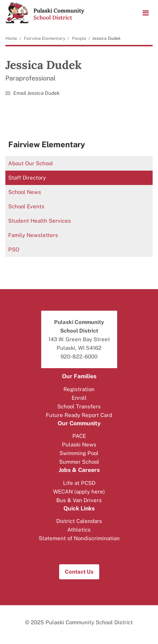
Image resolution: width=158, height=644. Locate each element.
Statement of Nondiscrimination (79, 538)
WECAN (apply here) (79, 492)
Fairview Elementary (45, 38)
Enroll (79, 398)
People (79, 38)
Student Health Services (40, 221)
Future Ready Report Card (79, 415)
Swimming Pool (79, 453)
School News (25, 192)
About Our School (31, 163)
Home (11, 38)
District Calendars (79, 521)
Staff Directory (27, 178)
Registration (79, 389)
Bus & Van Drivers (79, 500)
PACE (79, 436)
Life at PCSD (79, 483)
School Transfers (79, 406)
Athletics (79, 530)
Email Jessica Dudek (37, 93)
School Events (26, 206)
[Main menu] (145, 13)
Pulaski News (79, 444)
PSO (14, 249)
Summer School (79, 462)
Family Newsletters (33, 235)
